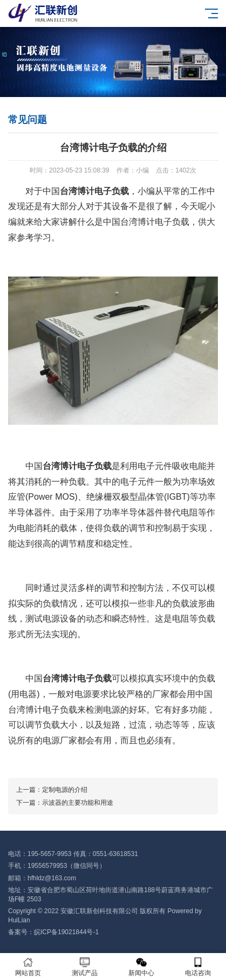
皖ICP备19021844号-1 (66, 932)
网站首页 (28, 967)
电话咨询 (198, 967)
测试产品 (85, 967)
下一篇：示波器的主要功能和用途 (65, 803)
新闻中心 (142, 967)
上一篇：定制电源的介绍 (52, 790)
